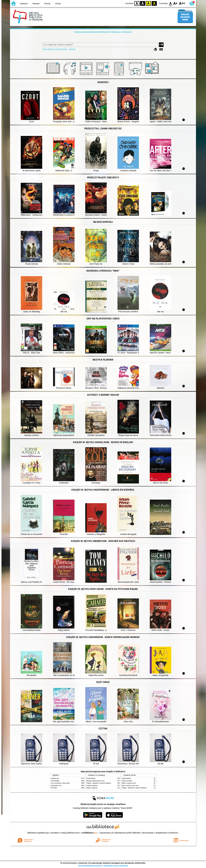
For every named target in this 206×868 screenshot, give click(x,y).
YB (148, 3)
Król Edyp (54, 788)
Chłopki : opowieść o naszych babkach (99, 783)
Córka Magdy (55, 781)
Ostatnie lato (55, 778)
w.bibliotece (89, 833)
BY (154, 3)
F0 (170, 3)
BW (143, 3)
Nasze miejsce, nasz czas (130, 786)
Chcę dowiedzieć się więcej (90, 866)
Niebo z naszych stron (129, 783)
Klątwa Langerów (92, 788)
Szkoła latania (91, 778)
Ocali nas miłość (127, 781)
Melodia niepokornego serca (95, 781)
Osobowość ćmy (56, 786)
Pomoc (47, 4)
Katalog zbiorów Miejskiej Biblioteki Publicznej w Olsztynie (103, 32)
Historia (36, 4)
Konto (58, 4)
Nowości (24, 4)
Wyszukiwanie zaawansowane (55, 49)
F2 (182, 3)
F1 (175, 3)
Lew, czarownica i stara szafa (60, 783)
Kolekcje (72, 49)
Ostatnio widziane (92, 786)
